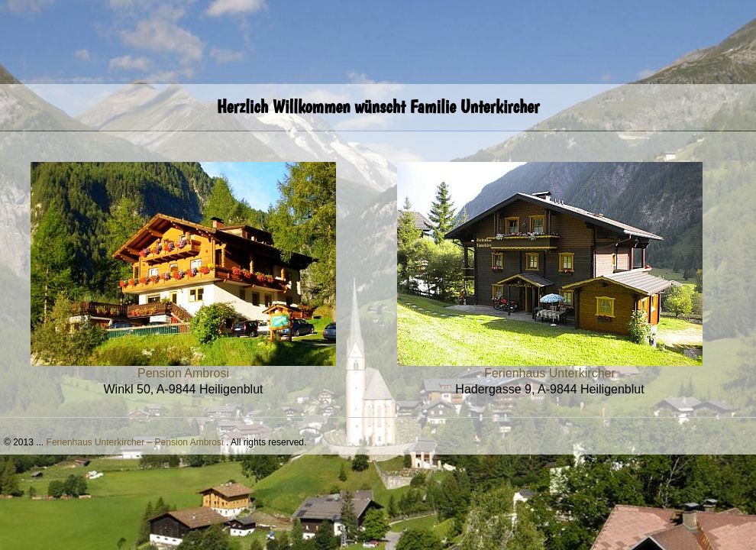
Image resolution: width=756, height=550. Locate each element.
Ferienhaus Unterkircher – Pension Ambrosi (135, 442)
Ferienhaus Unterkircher (550, 373)
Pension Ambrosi (183, 373)
